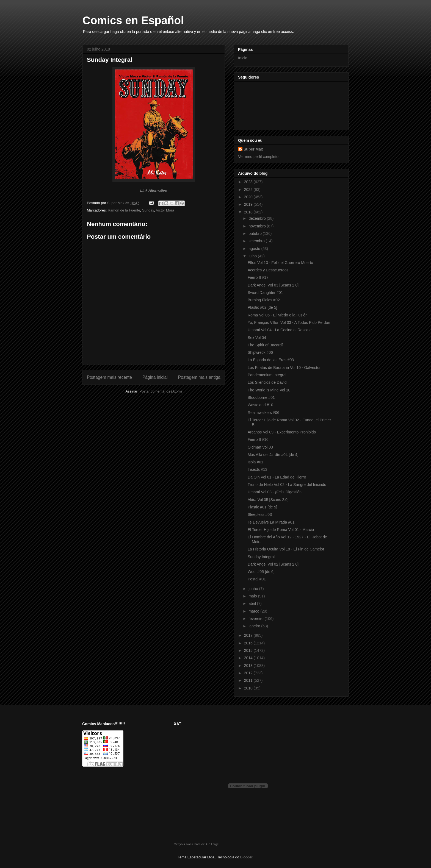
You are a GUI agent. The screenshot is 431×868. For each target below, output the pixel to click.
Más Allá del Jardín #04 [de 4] (273, 455)
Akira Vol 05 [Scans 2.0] (268, 500)
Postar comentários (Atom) (161, 391)
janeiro (255, 626)
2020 (249, 197)
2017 (249, 635)
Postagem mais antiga (199, 377)
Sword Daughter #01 (265, 293)
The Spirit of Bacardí (265, 345)
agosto (255, 249)
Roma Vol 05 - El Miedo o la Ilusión (278, 315)
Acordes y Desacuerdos (268, 270)
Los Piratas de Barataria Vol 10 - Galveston (284, 368)
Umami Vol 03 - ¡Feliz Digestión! (275, 492)
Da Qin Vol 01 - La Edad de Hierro (277, 477)
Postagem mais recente (109, 377)
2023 (249, 182)
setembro (257, 241)
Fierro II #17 (258, 277)
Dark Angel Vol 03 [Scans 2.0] (273, 285)
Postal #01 (257, 579)
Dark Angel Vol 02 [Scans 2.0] (273, 564)
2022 (249, 190)
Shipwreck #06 (260, 352)
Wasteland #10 (260, 405)
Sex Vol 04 (257, 338)
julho (253, 256)
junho (254, 589)
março (254, 611)
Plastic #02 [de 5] (262, 307)
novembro (258, 226)
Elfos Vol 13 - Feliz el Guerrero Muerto (280, 263)
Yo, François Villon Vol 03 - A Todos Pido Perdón (289, 322)
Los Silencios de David (267, 382)
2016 (249, 643)
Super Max (253, 149)
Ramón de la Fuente (124, 210)
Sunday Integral (261, 557)
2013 (249, 666)
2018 (249, 212)
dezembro (258, 218)
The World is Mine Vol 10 (269, 390)
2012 (249, 673)
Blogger (246, 857)
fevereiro (256, 619)
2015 (249, 650)
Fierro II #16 (258, 439)
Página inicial (155, 377)
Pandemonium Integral (267, 375)
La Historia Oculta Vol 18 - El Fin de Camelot (286, 549)
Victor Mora (165, 210)
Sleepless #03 (260, 514)
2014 (249, 658)
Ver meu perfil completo (258, 157)
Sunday (148, 210)
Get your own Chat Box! (190, 844)
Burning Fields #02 (264, 300)
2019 (249, 204)
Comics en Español (133, 20)
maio (253, 596)
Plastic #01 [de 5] (262, 507)
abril (253, 603)
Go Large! (213, 844)
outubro (255, 233)
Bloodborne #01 (261, 397)
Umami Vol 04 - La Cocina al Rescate (280, 330)
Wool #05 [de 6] (261, 572)
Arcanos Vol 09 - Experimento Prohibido (282, 432)
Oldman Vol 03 (260, 447)
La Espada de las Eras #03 (271, 360)
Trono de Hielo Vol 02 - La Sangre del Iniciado (287, 485)
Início (243, 58)
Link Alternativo (154, 190)
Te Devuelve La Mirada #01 (271, 522)
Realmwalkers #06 (263, 413)
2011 (249, 680)
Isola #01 (255, 462)
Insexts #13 (258, 469)
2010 (249, 688)
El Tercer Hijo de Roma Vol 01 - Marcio (281, 530)
